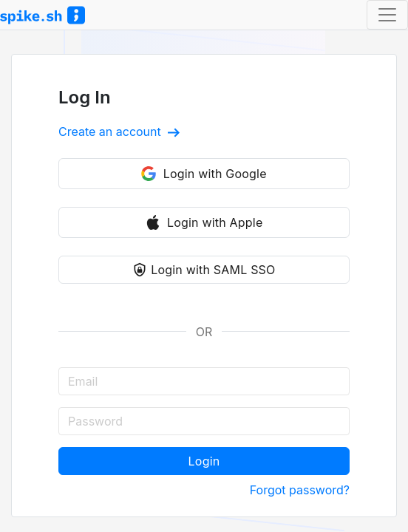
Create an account (119, 132)
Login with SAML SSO (204, 270)
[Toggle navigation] (387, 15)
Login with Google (204, 174)
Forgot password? (300, 490)
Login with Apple (204, 222)
